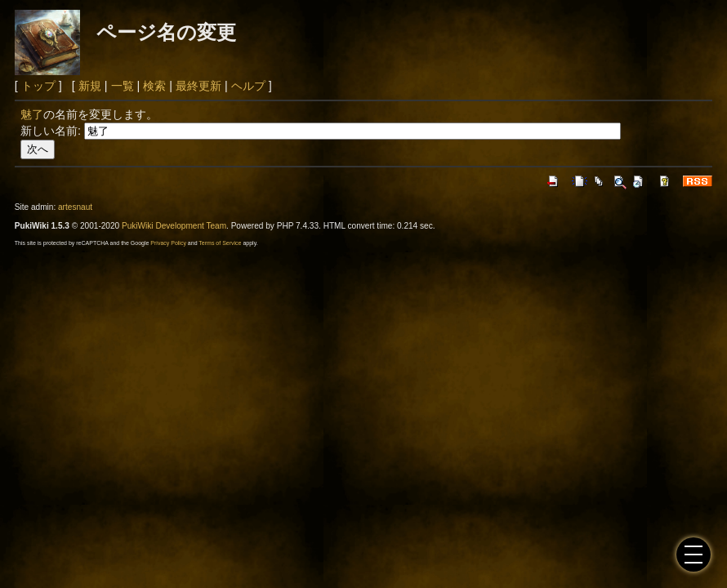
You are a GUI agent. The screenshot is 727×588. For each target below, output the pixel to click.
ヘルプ (248, 86)
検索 (154, 86)
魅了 (32, 114)
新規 (90, 86)
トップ (38, 86)
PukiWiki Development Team (174, 226)
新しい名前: (51, 131)
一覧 (123, 86)
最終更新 (198, 86)
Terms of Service (220, 243)
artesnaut (75, 207)
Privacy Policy (168, 243)
